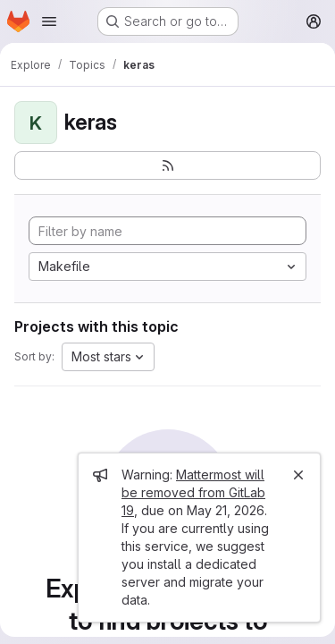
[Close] (298, 475)
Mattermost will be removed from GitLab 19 (193, 492)
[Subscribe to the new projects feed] (167, 165)
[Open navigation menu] (49, 21)
